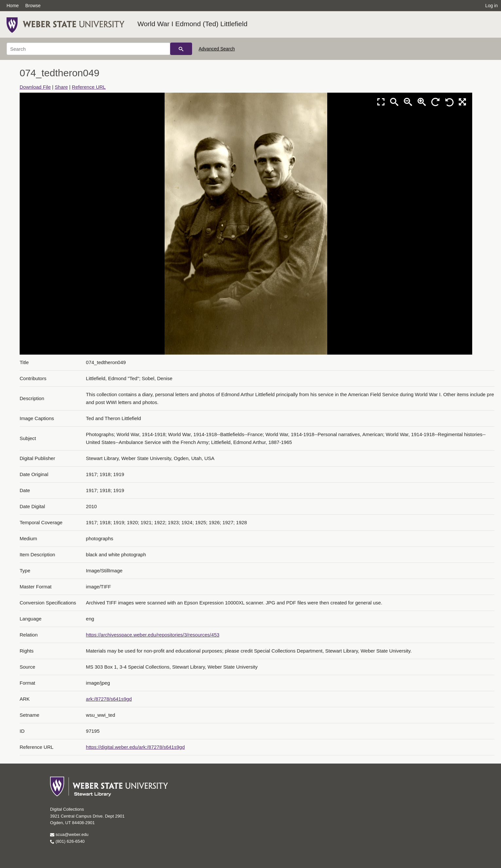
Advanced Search (217, 49)
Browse (33, 6)
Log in (492, 6)
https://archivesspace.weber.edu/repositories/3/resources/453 (153, 635)
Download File (35, 87)
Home (13, 6)
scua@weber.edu (69, 834)
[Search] (88, 49)
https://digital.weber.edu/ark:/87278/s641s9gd (135, 747)
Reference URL (89, 87)
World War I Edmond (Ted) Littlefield (192, 24)
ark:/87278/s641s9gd (109, 699)
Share (61, 87)
